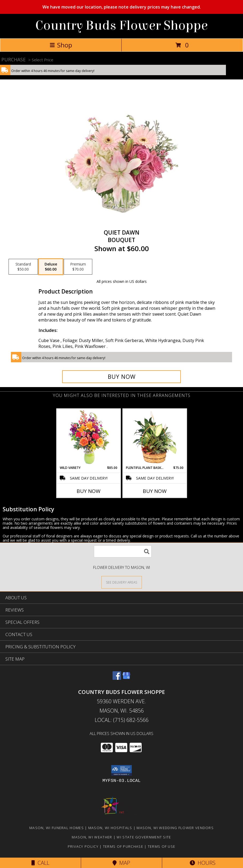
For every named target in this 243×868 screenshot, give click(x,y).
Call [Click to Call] (40, 863)
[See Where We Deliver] (122, 582)
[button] (121, 770)
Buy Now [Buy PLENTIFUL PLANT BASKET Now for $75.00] (155, 491)
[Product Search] (123, 551)
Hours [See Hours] (203, 863)
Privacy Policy (83, 846)
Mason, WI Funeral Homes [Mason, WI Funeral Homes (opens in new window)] (57, 828)
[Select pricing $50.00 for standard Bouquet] (23, 267)
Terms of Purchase (123, 846)
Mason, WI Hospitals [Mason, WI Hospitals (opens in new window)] (110, 828)
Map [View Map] (121, 863)
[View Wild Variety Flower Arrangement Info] (88, 437)
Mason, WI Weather (92, 837)
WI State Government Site (144, 837)
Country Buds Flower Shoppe (121, 26)
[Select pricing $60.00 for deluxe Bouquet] (51, 267)
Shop (61, 45)
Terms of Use (162, 846)
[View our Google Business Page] (126, 678)
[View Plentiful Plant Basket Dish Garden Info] (155, 437)
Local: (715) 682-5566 (122, 720)
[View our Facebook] (117, 678)
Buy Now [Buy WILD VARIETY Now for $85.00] (89, 491)
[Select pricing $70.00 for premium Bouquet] (78, 267)
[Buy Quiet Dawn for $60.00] (122, 377)
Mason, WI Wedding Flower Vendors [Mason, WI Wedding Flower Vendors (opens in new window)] (175, 828)
